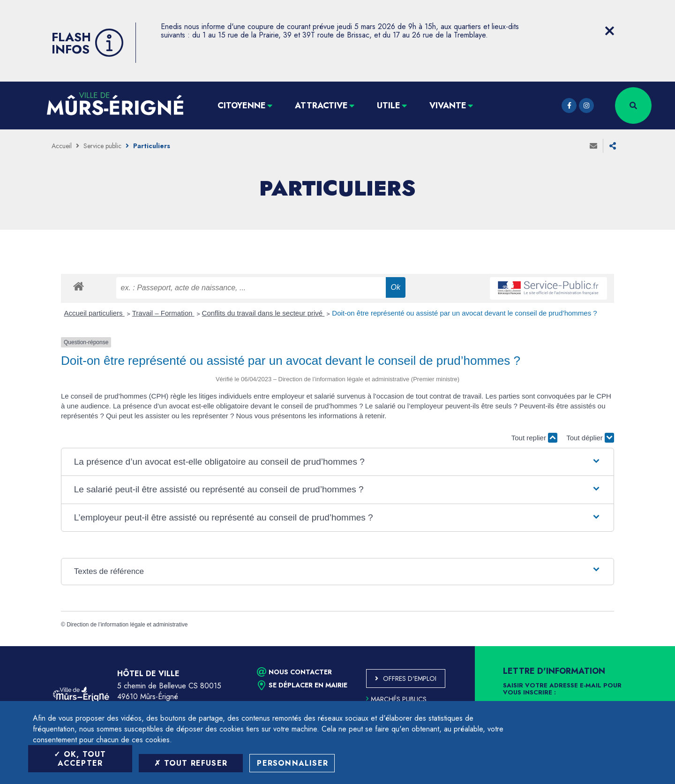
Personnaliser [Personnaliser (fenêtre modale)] (292, 763)
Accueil (62, 146)
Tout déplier (590, 438)
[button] (337, 462)
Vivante (448, 106)
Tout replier (534, 438)
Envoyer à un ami (593, 146)
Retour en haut (647, 646)
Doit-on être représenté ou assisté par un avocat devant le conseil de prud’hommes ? (464, 313)
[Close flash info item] (609, 31)
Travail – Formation (163, 313)
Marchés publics (396, 699)
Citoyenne (242, 106)
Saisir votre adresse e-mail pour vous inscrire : (562, 689)
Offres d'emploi (410, 678)
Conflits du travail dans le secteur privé (263, 313)
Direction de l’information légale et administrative (127, 625)
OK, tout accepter (80, 759)
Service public (102, 146)
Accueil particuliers (94, 313)
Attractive (321, 106)
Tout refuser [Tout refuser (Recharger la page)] (191, 763)
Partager (613, 146)
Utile (389, 106)
